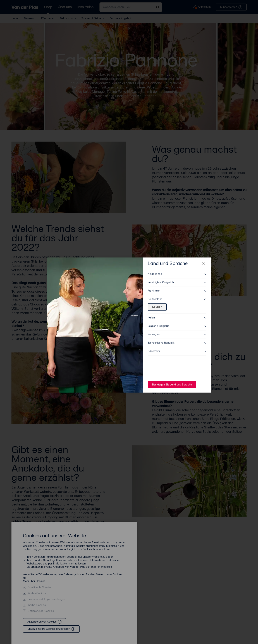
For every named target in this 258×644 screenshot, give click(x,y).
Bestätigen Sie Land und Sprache (172, 382)
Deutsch (157, 304)
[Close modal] (204, 261)
